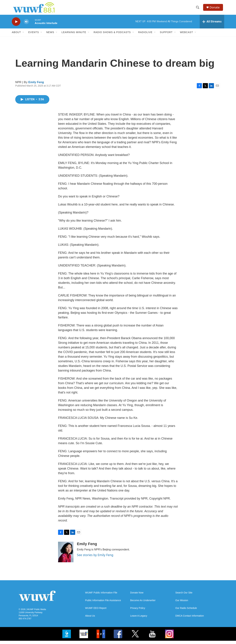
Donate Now (137, 596)
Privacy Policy (138, 611)
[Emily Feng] (66, 555)
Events (34, 36)
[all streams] (212, 25)
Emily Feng (36, 85)
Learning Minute (74, 36)
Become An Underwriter (143, 604)
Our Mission (182, 604)
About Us (90, 619)
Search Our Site (184, 596)
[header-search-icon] (198, 9)
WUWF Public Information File (101, 596)
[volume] (26, 25)
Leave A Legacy (139, 619)
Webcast (187, 36)
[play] (16, 25)
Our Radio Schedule (186, 611)
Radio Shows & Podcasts (112, 36)
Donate (215, 9)
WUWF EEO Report (96, 611)
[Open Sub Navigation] (23, 36)
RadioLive (145, 36)
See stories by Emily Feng (95, 558)
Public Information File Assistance (103, 604)
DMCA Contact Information (190, 619)
